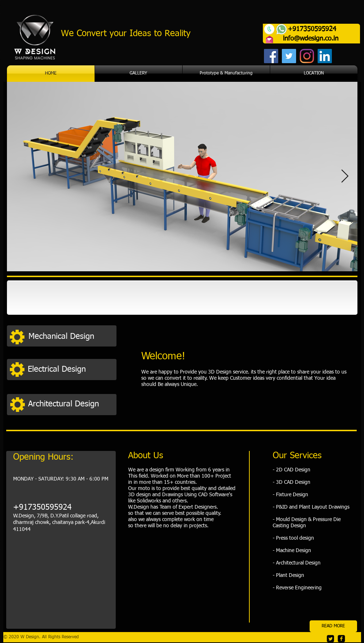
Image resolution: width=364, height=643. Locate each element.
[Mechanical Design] (70, 337)
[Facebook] (271, 56)
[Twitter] (289, 56)
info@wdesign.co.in (311, 39)
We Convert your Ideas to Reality (126, 34)
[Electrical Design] (70, 369)
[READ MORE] (333, 626)
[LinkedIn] (325, 56)
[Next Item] (345, 177)
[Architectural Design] (70, 404)
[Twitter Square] (330, 639)
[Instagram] (307, 56)
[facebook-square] (341, 639)
